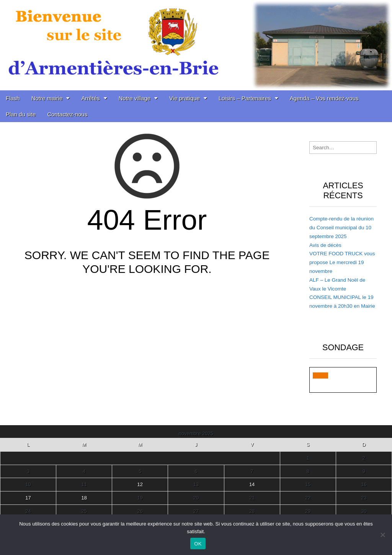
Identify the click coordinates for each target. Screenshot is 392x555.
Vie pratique (185, 98)
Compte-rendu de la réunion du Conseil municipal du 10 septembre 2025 (341, 228)
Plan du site (21, 114)
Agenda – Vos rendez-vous (324, 98)
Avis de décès (325, 245)
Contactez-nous (67, 114)
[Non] (382, 535)
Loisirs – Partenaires (245, 98)
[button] (320, 375)
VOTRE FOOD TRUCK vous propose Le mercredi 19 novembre (342, 262)
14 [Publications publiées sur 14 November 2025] (252, 484)
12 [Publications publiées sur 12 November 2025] (140, 484)
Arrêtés (90, 98)
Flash (13, 98)
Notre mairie (47, 98)
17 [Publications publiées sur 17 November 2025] (28, 498)
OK (198, 544)
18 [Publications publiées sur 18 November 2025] (84, 498)
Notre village (135, 98)
